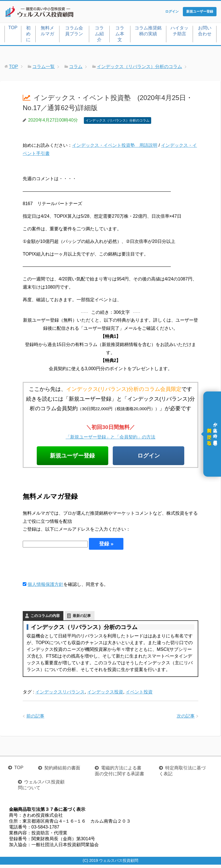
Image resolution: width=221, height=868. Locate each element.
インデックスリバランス (60, 695)
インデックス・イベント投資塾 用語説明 (115, 147)
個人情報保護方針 (45, 588)
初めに (28, 35)
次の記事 (186, 719)
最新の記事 (82, 619)
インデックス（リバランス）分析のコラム (118, 122)
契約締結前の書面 (62, 771)
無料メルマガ (47, 32)
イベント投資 (139, 695)
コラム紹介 (99, 35)
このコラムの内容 (45, 619)
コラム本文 (120, 35)
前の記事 (35, 719)
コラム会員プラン (74, 32)
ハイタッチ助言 (179, 32)
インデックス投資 (105, 695)
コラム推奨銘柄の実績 (148, 32)
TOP (13, 29)
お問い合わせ (205, 32)
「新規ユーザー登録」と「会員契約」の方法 (110, 438)
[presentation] (65, 568)
